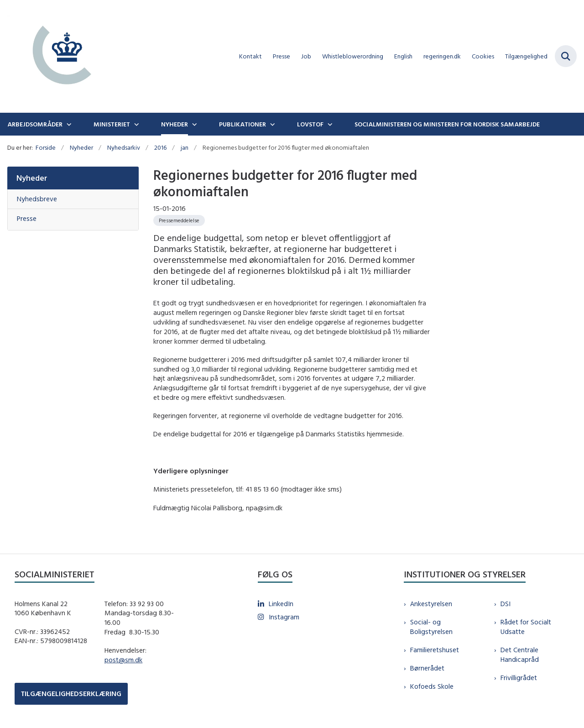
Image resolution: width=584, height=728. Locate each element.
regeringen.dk (442, 56)
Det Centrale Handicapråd (520, 655)
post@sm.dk (123, 660)
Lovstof (310, 124)
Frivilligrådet (519, 678)
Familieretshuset (435, 650)
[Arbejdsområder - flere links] (68, 124)
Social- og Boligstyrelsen (431, 627)
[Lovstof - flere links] (329, 124)
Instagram (284, 617)
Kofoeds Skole (432, 686)
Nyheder (175, 124)
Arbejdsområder (35, 124)
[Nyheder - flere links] (193, 124)
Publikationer (242, 124)
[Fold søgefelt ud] (566, 56)
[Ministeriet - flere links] (136, 124)
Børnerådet (427, 668)
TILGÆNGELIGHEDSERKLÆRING (71, 694)
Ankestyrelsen (431, 604)
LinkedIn (281, 604)
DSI (506, 604)
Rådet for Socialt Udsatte (526, 627)
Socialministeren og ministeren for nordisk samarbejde (447, 124)
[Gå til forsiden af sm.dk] (58, 56)
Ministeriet (112, 124)
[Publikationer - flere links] (271, 124)
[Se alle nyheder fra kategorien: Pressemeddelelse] (179, 220)
